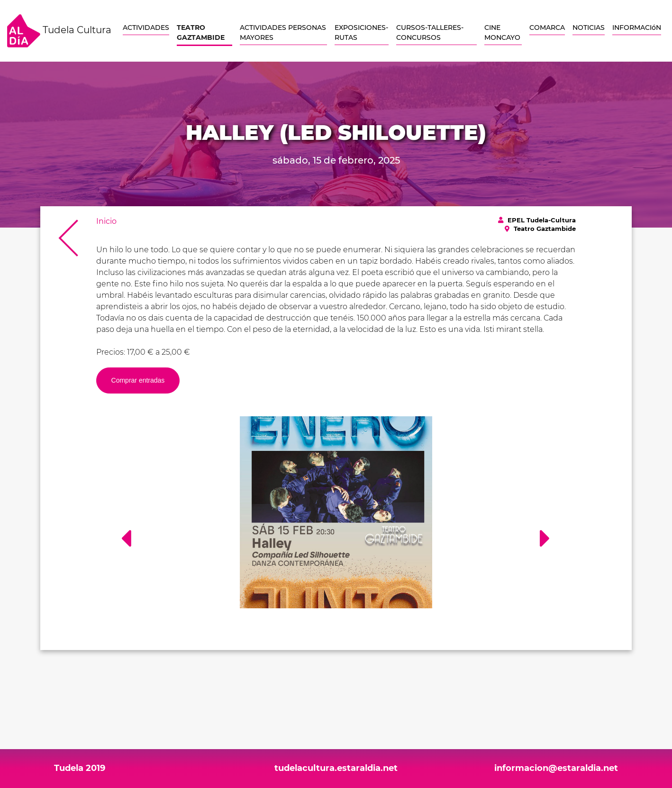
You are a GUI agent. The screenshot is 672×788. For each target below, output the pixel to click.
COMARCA (547, 27)
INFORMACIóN (637, 27)
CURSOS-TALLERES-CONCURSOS (430, 32)
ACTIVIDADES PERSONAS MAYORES (283, 32)
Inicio (106, 221)
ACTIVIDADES (146, 27)
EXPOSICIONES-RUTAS (361, 32)
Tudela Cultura (59, 31)
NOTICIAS (589, 27)
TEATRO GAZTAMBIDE (201, 32)
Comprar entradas (138, 380)
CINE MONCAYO (502, 32)
